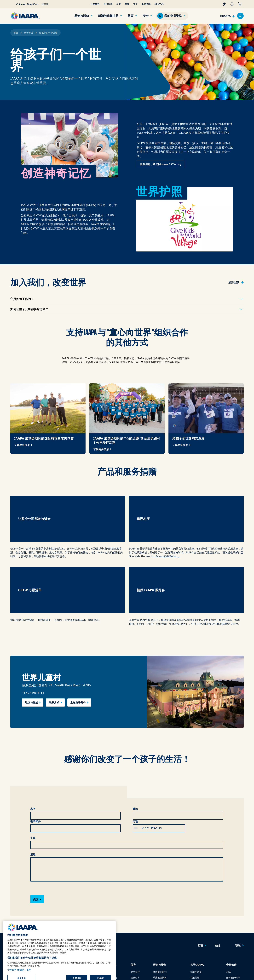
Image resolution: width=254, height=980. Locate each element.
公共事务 (95, 4)
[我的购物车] (240, 4)
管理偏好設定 (237, 971)
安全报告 (157, 925)
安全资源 (108, 913)
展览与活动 (81, 16)
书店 (155, 930)
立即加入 (74, 870)
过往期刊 (49, 908)
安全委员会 (109, 930)
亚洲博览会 (16, 908)
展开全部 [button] (234, 282)
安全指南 (108, 908)
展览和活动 (17, 889)
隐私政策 (196, 971)
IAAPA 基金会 (197, 925)
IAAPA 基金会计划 (83, 919)
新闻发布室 (196, 908)
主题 (33, 762)
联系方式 (54, 627)
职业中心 (159, 4)
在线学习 (78, 896)
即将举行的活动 (18, 919)
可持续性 (195, 930)
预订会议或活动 (18, 930)
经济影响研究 (160, 896)
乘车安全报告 (110, 902)
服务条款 (209, 971)
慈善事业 (29, 33)
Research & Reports (163, 919)
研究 (119, 4)
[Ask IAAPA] (228, 16)
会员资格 (146, 4)
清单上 (47, 544)
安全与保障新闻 (111, 925)
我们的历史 (196, 896)
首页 (16, 33)
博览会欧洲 (16, 902)
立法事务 (135, 908)
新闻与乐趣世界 (108, 16)
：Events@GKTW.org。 (167, 518)
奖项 (127, 4)
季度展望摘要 (160, 902)
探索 (76, 925)
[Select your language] (25, 4)
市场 (228, 896)
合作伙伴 (108, 4)
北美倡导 (135, 896)
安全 (146, 16)
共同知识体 (80, 908)
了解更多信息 (22, 445)
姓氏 (135, 733)
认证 (76, 913)
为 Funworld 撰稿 (53, 913)
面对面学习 (80, 902)
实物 (31, 544)
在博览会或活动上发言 (22, 925)
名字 (33, 733)
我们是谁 (195, 902)
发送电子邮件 (78, 627)
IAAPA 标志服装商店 (201, 936)
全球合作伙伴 (233, 902)
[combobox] (137, 753)
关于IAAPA (197, 889)
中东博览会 (16, 913)
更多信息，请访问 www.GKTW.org (161, 164)
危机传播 (108, 896)
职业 (218, 870)
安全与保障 (110, 889)
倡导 (133, 889)
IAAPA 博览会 (17, 896)
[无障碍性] (224, 4)
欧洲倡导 (135, 902)
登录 (57, 870)
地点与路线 (31, 627)
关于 (135, 4)
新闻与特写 (50, 896)
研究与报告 (159, 889)
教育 (131, 16)
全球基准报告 (160, 913)
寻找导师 (78, 930)
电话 (135, 746)
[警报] (232, 4)
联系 (238, 870)
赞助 (228, 908)
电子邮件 (35, 746)
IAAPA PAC (136, 913)
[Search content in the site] (240, 16)
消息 (33, 779)
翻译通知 (222, 971)
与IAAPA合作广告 (53, 902)
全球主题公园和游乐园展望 (167, 908)
